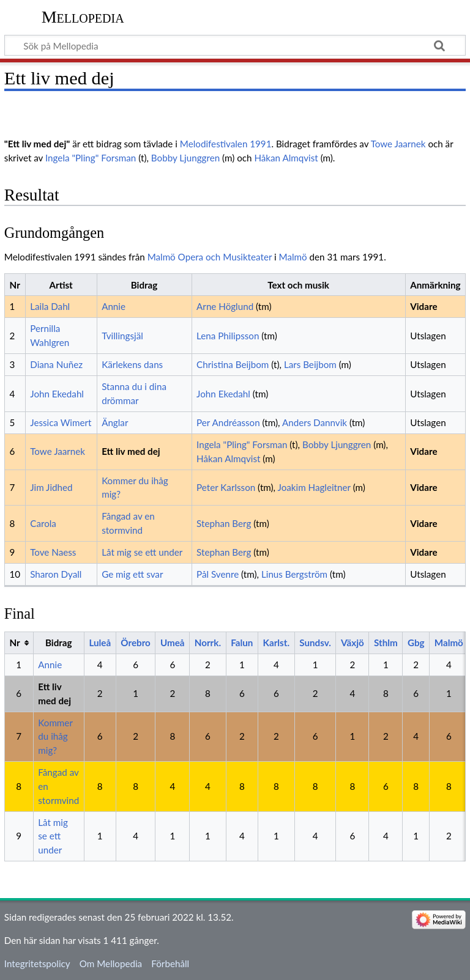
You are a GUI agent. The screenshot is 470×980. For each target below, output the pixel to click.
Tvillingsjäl (122, 336)
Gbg (416, 643)
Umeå (173, 643)
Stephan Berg (224, 523)
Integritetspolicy (37, 963)
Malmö (293, 257)
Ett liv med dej (131, 451)
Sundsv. (315, 643)
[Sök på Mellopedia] (235, 45)
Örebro (136, 643)
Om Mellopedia (111, 963)
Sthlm (386, 643)
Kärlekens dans (132, 364)
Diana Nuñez (56, 364)
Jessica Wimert (61, 422)
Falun (242, 643)
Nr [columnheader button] (14, 643)
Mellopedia (83, 17)
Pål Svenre (218, 574)
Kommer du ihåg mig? (55, 737)
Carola (43, 523)
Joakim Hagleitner (314, 487)
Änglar (115, 422)
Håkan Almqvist (286, 158)
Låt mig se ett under (142, 552)
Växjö (352, 643)
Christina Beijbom (233, 364)
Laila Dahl (50, 306)
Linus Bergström (294, 574)
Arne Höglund (225, 306)
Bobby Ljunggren (185, 158)
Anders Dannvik (315, 422)
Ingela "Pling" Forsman (91, 158)
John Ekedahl (57, 394)
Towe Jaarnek (398, 144)
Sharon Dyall (56, 574)
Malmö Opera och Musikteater (210, 257)
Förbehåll (170, 963)
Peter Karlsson (226, 487)
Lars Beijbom (310, 364)
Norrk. (208, 643)
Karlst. (276, 643)
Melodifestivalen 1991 (226, 144)
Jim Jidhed (51, 487)
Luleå (100, 643)
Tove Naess (53, 552)
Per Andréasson (228, 422)
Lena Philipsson (228, 336)
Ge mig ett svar (132, 574)
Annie (114, 306)
